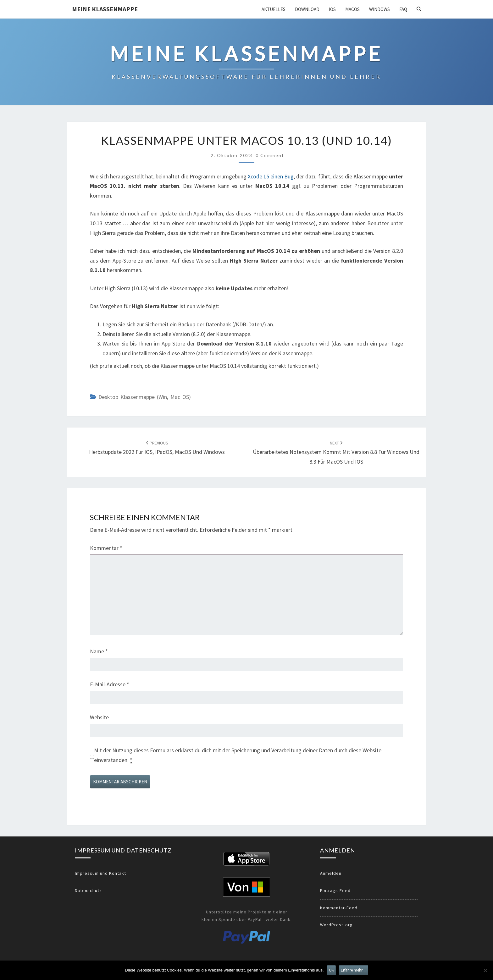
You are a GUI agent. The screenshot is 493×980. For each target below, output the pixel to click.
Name (99, 651)
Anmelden (331, 873)
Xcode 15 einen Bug (271, 176)
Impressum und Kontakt (100, 873)
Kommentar (106, 548)
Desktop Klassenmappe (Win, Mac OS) (145, 397)
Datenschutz (88, 890)
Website (99, 717)
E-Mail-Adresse (110, 684)
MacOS (352, 9)
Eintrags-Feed (335, 890)
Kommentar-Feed (339, 908)
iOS (332, 9)
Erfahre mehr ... (354, 970)
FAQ (403, 9)
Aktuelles (274, 9)
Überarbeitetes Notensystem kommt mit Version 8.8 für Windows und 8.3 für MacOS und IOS (336, 453)
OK (331, 970)
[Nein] (485, 970)
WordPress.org (336, 925)
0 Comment (270, 155)
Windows (379, 9)
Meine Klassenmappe (105, 9)
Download (307, 9)
